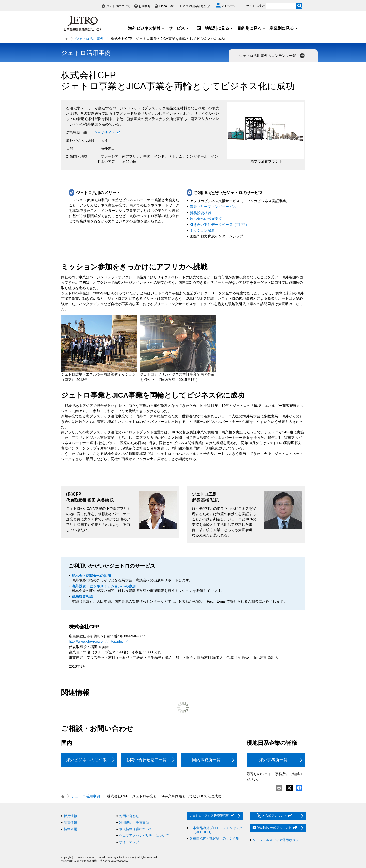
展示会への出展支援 (206, 219)
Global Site (166, 6)
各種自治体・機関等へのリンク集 (214, 838)
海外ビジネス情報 (146, 28)
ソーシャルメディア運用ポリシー (277, 840)
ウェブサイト (107, 133)
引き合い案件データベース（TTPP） (219, 225)
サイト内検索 (255, 6)
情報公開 (70, 829)
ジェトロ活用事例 (89, 39)
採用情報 (70, 816)
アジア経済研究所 (196, 6)
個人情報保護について (136, 829)
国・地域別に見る (215, 28)
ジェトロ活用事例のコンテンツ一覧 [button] (272, 56)
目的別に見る (251, 28)
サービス (179, 28)
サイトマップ (129, 842)
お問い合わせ (129, 816)
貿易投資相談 (201, 213)
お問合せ (145, 6)
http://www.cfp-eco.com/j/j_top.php (99, 641)
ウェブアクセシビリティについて (144, 836)
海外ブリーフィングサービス (213, 207)
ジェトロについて (118, 6)
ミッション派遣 (202, 230)
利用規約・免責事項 (134, 823)
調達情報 (70, 823)
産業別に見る (284, 28)
